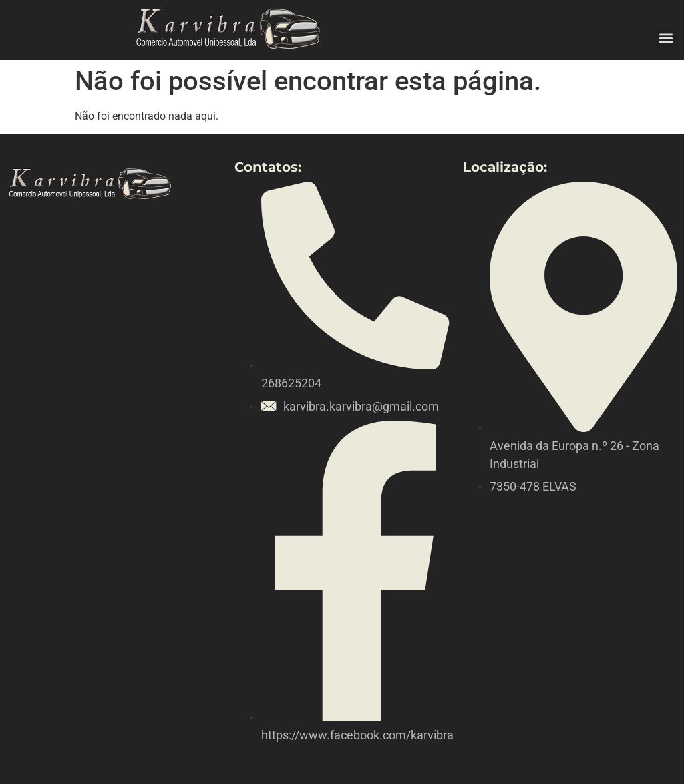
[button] (666, 38)
